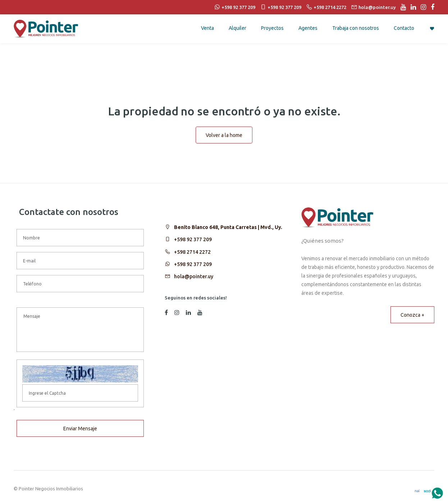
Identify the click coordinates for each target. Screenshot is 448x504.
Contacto (404, 28)
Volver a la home (224, 135)
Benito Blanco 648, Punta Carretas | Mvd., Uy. (228, 227)
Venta (207, 28)
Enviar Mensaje (80, 429)
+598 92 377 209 (193, 239)
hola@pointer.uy (194, 276)
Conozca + (412, 315)
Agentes (308, 28)
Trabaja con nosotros (356, 28)
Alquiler (237, 28)
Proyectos (272, 28)
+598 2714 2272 (192, 252)
